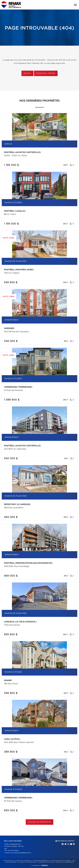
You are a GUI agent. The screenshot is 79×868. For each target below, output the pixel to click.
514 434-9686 (13, 851)
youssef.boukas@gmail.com (21, 853)
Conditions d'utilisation (47, 862)
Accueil (27, 73)
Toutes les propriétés (39, 822)
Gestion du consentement (65, 862)
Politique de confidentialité (27, 862)
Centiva (44, 865)
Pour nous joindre (46, 73)
